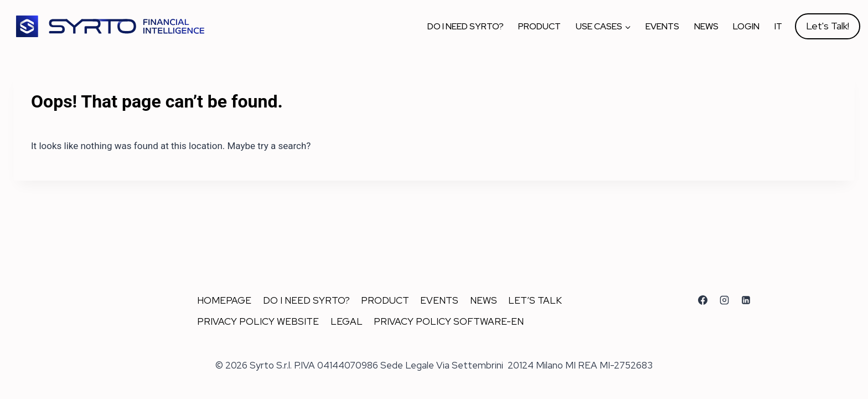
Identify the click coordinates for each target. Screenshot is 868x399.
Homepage (224, 300)
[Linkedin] (746, 300)
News (706, 26)
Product (539, 26)
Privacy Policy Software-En (449, 321)
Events (662, 26)
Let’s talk (535, 300)
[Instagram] (724, 300)
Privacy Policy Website (258, 321)
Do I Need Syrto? (466, 26)
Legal (347, 321)
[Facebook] (702, 300)
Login (746, 26)
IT (778, 26)
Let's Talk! (828, 26)
